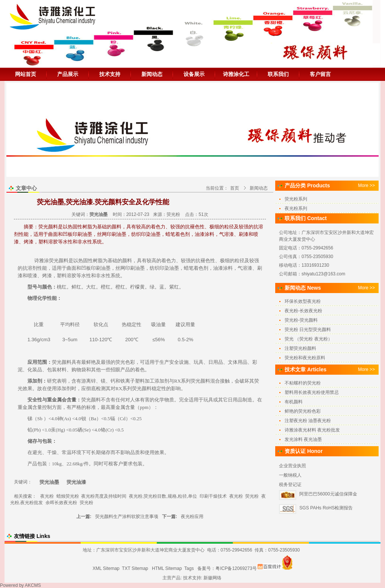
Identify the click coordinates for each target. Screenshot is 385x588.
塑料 (62, 276)
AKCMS (33, 585)
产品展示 (68, 74)
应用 (32, 362)
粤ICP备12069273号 (236, 568)
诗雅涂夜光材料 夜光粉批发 (312, 430)
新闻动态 (152, 74)
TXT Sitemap (135, 568)
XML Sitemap (106, 568)
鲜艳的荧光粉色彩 (303, 411)
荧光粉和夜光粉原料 (305, 358)
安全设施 (179, 362)
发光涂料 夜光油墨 (303, 439)
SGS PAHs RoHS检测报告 (326, 508)
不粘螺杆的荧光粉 (303, 383)
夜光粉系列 (296, 208)
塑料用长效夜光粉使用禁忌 (312, 392)
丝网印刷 (125, 268)
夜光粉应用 (192, 517)
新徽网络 (212, 578)
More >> (366, 185)
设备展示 (194, 74)
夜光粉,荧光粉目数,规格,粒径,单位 (163, 496)
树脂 (98, 261)
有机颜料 (294, 402)
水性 (86, 276)
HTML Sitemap (167, 568)
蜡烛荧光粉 (68, 496)
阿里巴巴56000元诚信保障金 (328, 494)
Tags (189, 568)
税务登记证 (290, 485)
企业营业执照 (293, 466)
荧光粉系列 (296, 199)
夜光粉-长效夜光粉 (303, 311)
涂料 (228, 268)
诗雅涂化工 (236, 74)
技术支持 (110, 74)
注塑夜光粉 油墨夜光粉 (308, 421)
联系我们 (278, 74)
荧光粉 (173, 214)
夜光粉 (47, 496)
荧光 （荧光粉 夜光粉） (308, 339)
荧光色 (123, 362)
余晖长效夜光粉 (61, 503)
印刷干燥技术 (213, 496)
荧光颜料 (59, 261)
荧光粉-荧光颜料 (301, 320)
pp (142, 407)
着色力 (169, 261)
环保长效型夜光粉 (303, 301)
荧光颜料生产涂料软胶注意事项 (127, 517)
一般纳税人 (290, 475)
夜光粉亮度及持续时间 (104, 496)
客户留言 (320, 74)
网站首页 (26, 74)
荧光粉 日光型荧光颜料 (308, 330)
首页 (235, 188)
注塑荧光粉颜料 (300, 348)
